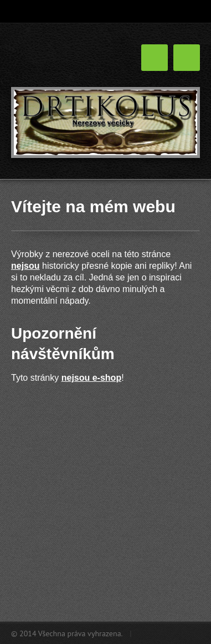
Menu (187, 58)
